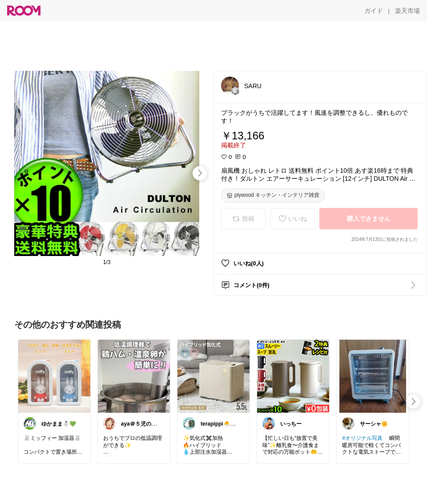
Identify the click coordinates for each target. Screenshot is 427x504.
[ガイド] (374, 11)
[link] (54, 376)
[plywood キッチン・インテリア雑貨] (273, 195)
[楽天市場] (407, 11)
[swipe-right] (200, 173)
